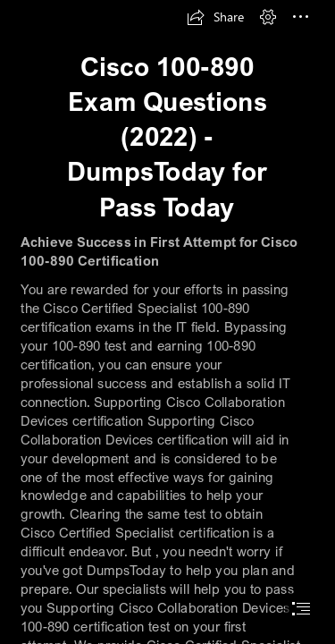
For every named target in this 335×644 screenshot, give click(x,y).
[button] (215, 17)
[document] (167, 322)
